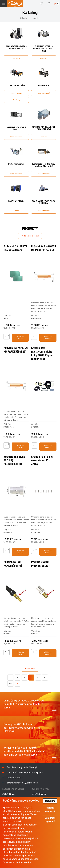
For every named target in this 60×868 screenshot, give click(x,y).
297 (10, 684)
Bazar (16, 211)
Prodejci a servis (15, 778)
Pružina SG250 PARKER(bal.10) (40, 564)
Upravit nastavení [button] (50, 809)
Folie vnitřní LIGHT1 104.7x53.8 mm (15, 248)
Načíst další (30, 669)
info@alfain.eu (39, 794)
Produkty (16, 58)
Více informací (16, 93)
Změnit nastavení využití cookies (22, 783)
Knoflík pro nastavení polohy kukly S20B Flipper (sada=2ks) (42, 353)
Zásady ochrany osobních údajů (22, 767)
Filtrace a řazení (32, 236)
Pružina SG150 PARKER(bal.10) (13, 564)
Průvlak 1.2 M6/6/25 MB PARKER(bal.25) (16, 349)
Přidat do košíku (20, 338)
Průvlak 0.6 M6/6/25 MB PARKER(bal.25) (44, 248)
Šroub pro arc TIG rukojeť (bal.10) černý (42, 460)
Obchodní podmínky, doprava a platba (25, 773)
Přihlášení (49, 4)
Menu (4, 4)
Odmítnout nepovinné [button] (50, 820)
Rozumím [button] (50, 801)
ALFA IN (23, 18)
